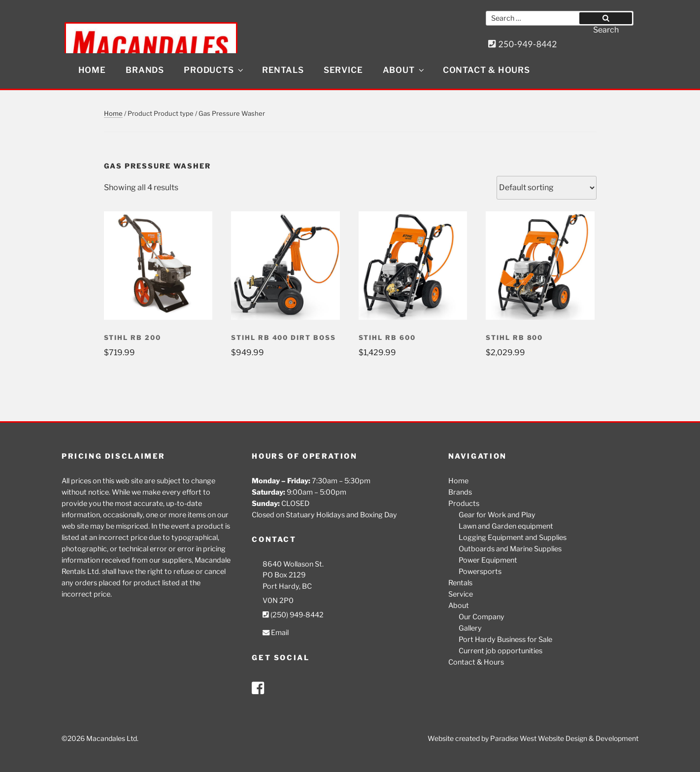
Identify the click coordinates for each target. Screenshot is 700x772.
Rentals (283, 70)
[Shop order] (547, 188)
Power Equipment (488, 560)
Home (92, 70)
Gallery (470, 628)
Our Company (482, 617)
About (404, 70)
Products (214, 70)
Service (343, 70)
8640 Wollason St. (293, 564)
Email (276, 633)
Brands (145, 70)
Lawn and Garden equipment (506, 526)
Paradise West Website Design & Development (564, 738)
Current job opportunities (500, 651)
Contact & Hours (486, 70)
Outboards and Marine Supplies (510, 549)
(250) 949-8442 (293, 615)
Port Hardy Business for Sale (505, 639)
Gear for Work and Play (497, 515)
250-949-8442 (523, 44)
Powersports (480, 571)
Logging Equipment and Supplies (513, 537)
